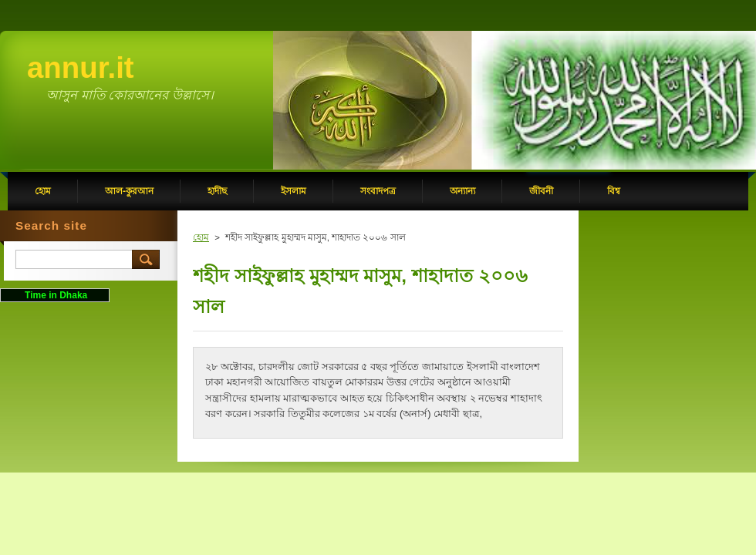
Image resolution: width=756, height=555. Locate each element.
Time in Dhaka (55, 295)
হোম (201, 237)
